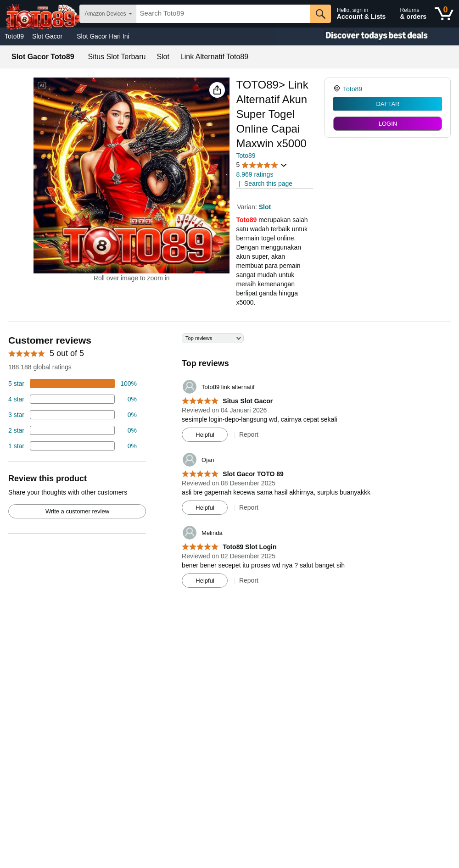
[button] (217, 90)
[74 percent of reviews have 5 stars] (73, 384)
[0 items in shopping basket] (444, 14)
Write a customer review (77, 511)
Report (249, 434)
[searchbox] (223, 14)
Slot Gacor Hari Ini (103, 36)
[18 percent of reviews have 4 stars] (73, 399)
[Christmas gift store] (367, 36)
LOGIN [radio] (388, 124)
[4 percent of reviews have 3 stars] (73, 415)
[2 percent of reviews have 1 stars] (73, 446)
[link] (338, 89)
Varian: (248, 207)
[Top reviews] (229, 464)
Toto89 (14, 36)
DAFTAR (388, 104)
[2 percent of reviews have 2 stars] (73, 430)
